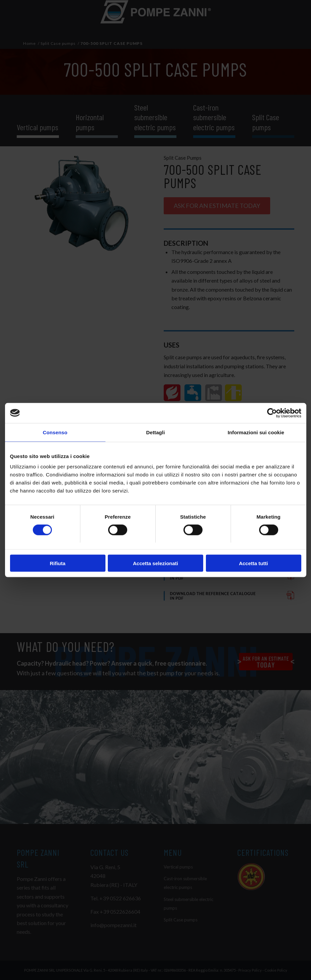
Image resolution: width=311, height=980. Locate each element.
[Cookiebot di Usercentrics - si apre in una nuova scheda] (272, 413)
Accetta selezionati (155, 563)
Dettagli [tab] (156, 432)
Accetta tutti (254, 563)
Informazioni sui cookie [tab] (256, 432)
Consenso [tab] (55, 432)
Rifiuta (58, 563)
